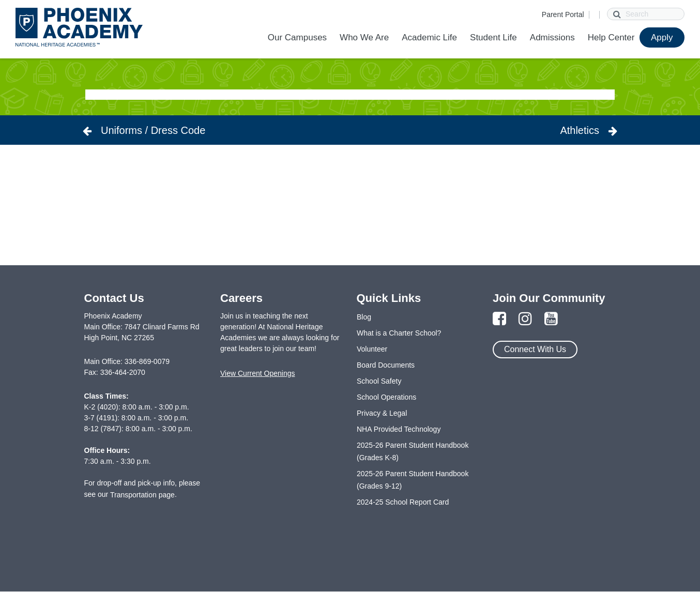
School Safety (379, 381)
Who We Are (364, 37)
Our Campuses (297, 37)
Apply (662, 37)
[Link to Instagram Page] (525, 319)
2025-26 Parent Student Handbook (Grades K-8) (413, 451)
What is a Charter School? (399, 333)
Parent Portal (563, 14)
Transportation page (142, 495)
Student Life (493, 37)
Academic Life (429, 37)
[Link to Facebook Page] (499, 319)
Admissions (552, 37)
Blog (364, 317)
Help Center (611, 37)
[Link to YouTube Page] (551, 319)
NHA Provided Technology (399, 429)
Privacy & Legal (382, 413)
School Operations (386, 397)
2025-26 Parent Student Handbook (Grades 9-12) (413, 480)
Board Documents (386, 365)
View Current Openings (257, 373)
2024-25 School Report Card (403, 502)
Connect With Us (535, 349)
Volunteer (372, 349)
